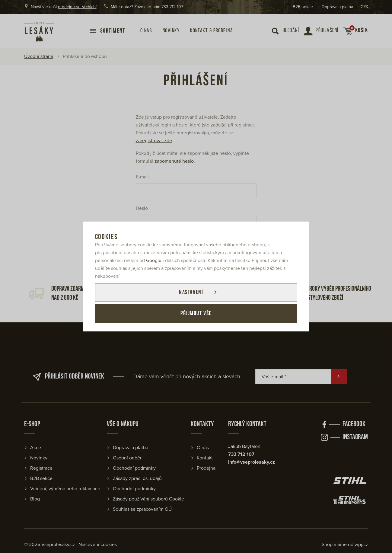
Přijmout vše (196, 314)
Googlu (154, 261)
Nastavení (191, 292)
